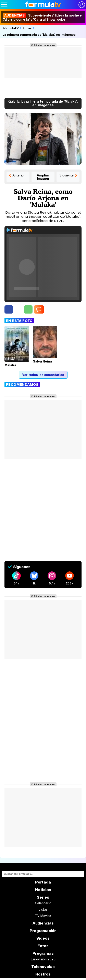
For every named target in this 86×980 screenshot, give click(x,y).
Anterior (19, 175)
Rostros (43, 974)
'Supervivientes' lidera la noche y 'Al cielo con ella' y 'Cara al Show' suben (42, 17)
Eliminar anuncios (44, 45)
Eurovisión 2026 (43, 959)
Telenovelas (43, 967)
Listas (43, 909)
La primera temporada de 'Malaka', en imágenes (39, 34)
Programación (43, 931)
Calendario (43, 903)
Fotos (27, 28)
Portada (43, 882)
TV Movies (43, 916)
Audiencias (43, 923)
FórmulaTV (11, 28)
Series (43, 897)
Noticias (43, 890)
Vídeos (43, 938)
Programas (43, 953)
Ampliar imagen (43, 177)
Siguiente (66, 175)
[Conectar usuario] (82, 5)
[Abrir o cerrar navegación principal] (4, 4)
